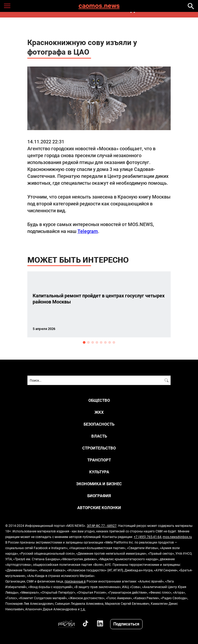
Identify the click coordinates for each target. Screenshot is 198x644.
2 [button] (88, 342)
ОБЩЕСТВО (99, 400)
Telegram (88, 231)
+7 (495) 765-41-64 (148, 537)
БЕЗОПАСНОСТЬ (99, 424)
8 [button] (114, 342)
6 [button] (105, 342)
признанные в (75, 581)
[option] (99, 304)
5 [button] (101, 342)
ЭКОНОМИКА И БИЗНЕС (99, 484)
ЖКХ (99, 412)
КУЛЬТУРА (99, 472)
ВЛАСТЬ (99, 436)
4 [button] (97, 342)
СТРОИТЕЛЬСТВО (99, 448)
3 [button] (93, 342)
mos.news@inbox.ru (177, 537)
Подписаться (126, 624)
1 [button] (84, 342)
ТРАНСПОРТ (99, 460)
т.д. (83, 609)
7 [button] (110, 342)
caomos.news (99, 6)
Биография (99, 496)
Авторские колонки (99, 508)
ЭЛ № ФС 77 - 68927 (102, 526)
